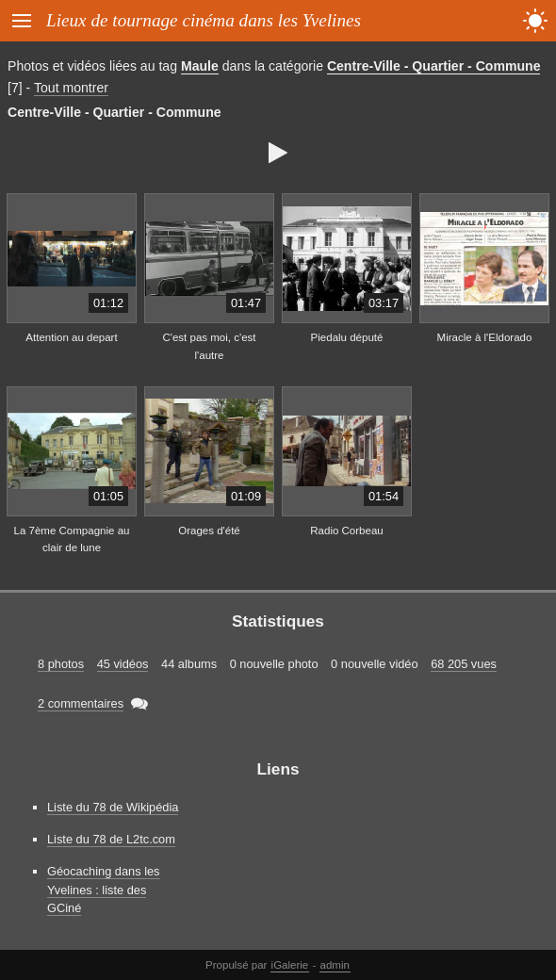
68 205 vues (464, 664)
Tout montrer (71, 88)
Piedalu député (347, 337)
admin (335, 965)
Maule (200, 66)
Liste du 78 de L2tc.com (111, 839)
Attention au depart (71, 337)
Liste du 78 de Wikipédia (113, 807)
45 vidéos (123, 664)
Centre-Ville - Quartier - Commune (434, 66)
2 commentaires (81, 703)
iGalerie (290, 965)
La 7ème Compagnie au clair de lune (72, 539)
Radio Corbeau (346, 531)
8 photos (61, 664)
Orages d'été (209, 531)
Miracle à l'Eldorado (485, 337)
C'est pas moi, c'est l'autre (209, 346)
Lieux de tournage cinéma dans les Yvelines (204, 20)
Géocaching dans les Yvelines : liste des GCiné (104, 889)
